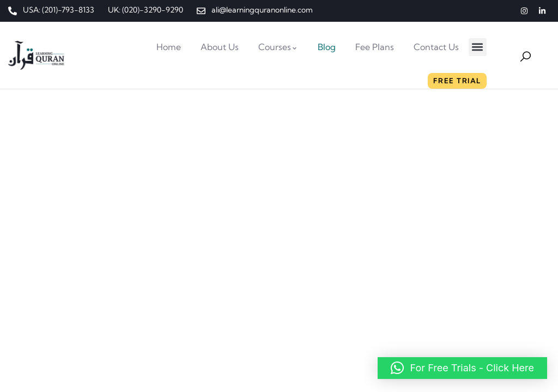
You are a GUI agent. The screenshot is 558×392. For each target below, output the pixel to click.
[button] (478, 47)
